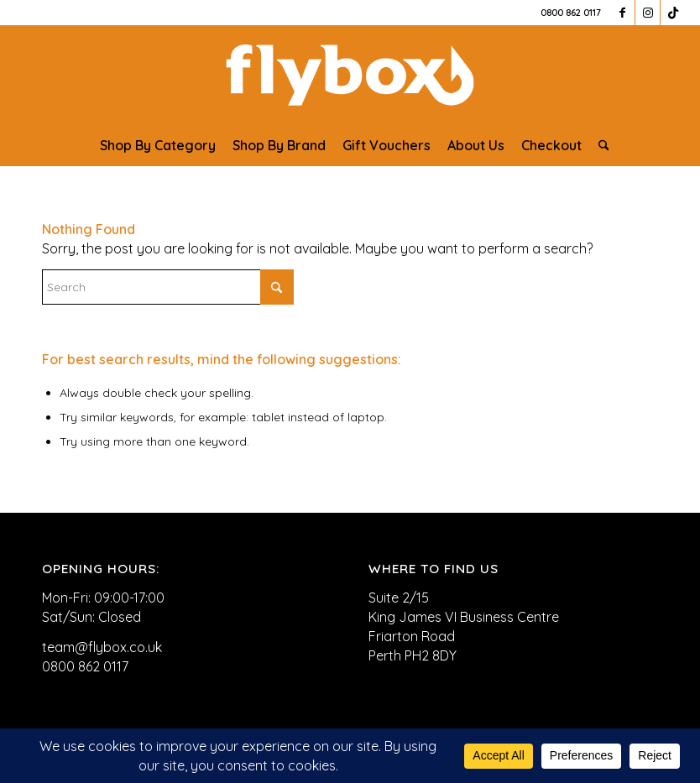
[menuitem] (158, 145)
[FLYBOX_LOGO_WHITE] (350, 75)
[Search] (600, 145)
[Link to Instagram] (648, 13)
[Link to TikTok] (673, 13)
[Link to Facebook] (622, 13)
